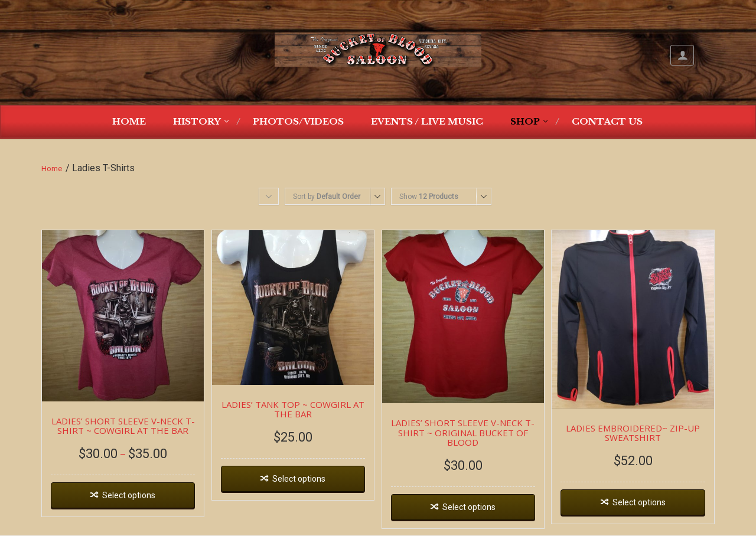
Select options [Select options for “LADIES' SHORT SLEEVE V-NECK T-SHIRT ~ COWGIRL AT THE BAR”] (129, 495)
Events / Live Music (427, 121)
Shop (525, 121)
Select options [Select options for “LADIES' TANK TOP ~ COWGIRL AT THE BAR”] (299, 479)
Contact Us (607, 121)
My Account (682, 55)
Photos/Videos (298, 121)
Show (429, 197)
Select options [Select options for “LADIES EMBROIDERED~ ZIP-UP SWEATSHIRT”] (639, 502)
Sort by (327, 197)
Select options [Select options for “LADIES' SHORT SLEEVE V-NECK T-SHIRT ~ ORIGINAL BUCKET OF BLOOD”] (469, 507)
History (197, 121)
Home (129, 121)
